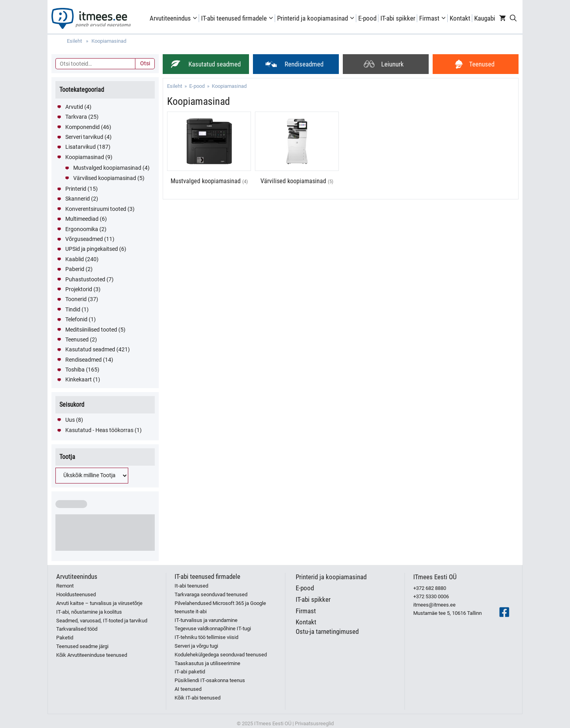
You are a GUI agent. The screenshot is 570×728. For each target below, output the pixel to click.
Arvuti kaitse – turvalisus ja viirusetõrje (99, 603)
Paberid (75, 269)
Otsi (145, 63)
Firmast (433, 18)
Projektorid (79, 289)
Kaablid (75, 259)
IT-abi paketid (190, 672)
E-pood (367, 18)
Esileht (175, 86)
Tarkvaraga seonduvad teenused (211, 594)
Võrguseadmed (84, 239)
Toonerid (76, 299)
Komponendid (83, 127)
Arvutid (74, 107)
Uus (70, 420)
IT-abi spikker (398, 18)
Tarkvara (76, 117)
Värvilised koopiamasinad (105, 178)
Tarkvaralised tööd (77, 629)
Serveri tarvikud (84, 137)
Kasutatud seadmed (90, 349)
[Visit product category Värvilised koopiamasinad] (297, 153)
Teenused (77, 339)
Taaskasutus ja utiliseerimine (207, 663)
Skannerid (78, 199)
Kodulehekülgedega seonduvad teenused (221, 655)
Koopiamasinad (85, 157)
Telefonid (76, 319)
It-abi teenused (191, 586)
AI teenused (188, 689)
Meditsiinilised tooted (91, 330)
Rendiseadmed (84, 360)
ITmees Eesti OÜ (435, 577)
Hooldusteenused (76, 594)
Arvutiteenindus (174, 18)
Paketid (65, 638)
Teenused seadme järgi (82, 646)
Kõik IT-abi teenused (198, 698)
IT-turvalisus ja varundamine (206, 620)
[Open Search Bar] (513, 18)
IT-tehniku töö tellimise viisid (206, 637)
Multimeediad (82, 219)
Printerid (76, 189)
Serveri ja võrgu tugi (196, 646)
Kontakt (460, 18)
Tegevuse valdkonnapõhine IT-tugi (213, 628)
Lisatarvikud (81, 147)
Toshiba (75, 370)
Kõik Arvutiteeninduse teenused (92, 655)
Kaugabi (485, 18)
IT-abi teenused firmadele (238, 18)
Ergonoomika (82, 229)
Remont (65, 586)
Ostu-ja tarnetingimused (327, 631)
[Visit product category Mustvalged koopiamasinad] (209, 153)
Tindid (73, 309)
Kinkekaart (79, 379)
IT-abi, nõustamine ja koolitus (89, 612)
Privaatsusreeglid (314, 723)
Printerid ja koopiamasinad (317, 18)
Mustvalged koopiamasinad (107, 168)
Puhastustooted (85, 279)
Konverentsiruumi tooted (96, 209)
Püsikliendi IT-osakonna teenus (210, 680)
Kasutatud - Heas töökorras (99, 430)
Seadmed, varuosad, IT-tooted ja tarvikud (102, 621)
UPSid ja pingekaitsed (92, 249)
